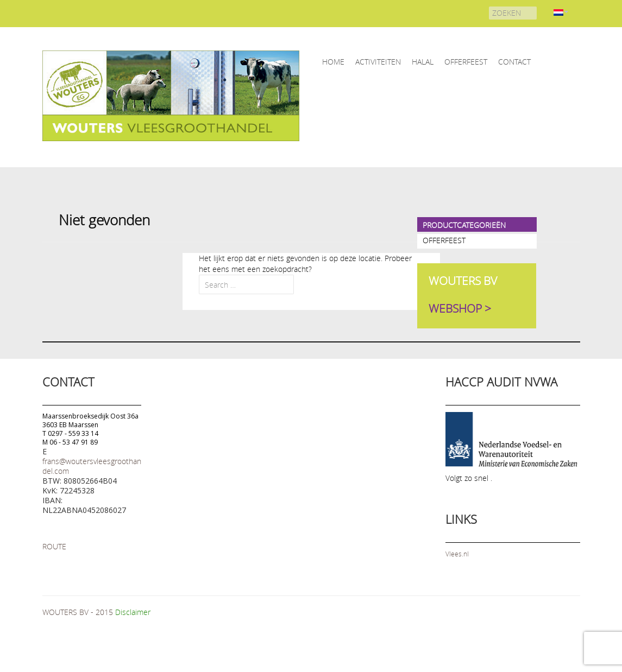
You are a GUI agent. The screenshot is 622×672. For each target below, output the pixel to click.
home (333, 62)
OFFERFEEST (466, 62)
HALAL (423, 62)
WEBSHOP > (460, 309)
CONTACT (514, 62)
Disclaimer (133, 612)
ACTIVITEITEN (378, 62)
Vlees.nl (457, 554)
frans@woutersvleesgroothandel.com (92, 466)
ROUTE (54, 546)
